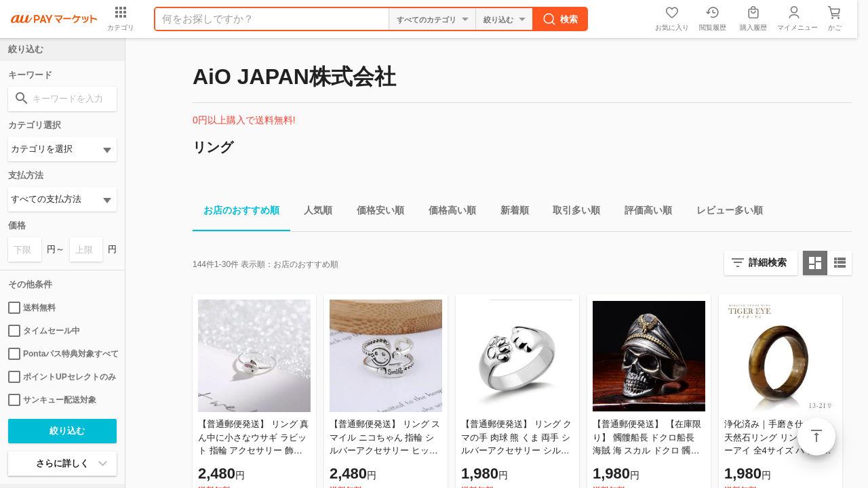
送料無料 (32, 308)
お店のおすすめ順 (236, 212)
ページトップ (816, 436)
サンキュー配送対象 (52, 400)
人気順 (313, 212)
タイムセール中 (44, 331)
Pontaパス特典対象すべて (62, 354)
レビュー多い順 (724, 212)
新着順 (509, 212)
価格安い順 (375, 212)
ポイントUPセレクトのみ (62, 377)
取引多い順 (571, 212)
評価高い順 (643, 212)
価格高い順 (447, 212)
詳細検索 (768, 262)
